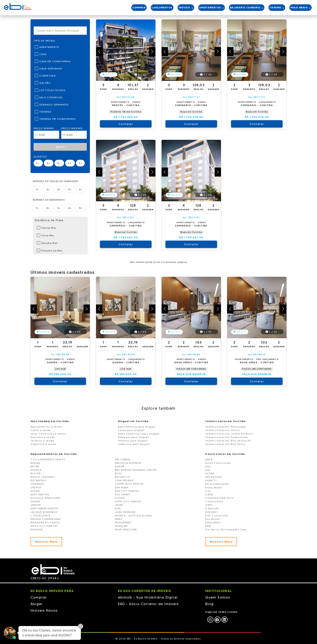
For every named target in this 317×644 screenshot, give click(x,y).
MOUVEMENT (123, 522)
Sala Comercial (51, 97)
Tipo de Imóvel (45, 41)
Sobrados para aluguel (133, 437)
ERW (208, 526)
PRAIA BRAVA (301, 8)
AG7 (208, 466)
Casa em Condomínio (55, 61)
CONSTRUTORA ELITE (219, 498)
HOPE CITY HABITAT (128, 501)
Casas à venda (41, 430)
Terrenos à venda (42, 441)
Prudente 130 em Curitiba (126, 112)
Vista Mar (48, 235)
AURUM (120, 466)
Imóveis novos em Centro (223, 430)
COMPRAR (139, 8)
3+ (59, 163)
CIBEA (209, 494)
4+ (70, 163)
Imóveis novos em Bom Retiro (225, 444)
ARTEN (35, 466)
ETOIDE (120, 498)
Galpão (45, 83)
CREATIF (36, 487)
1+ (38, 163)
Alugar (37, 604)
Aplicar (60, 147)
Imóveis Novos (44, 610)
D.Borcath (212, 508)
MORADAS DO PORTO (45, 522)
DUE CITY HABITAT (127, 491)
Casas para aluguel (131, 430)
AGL (208, 470)
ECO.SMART (123, 494)
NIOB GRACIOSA (126, 529)
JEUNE (119, 505)
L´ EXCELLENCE (41, 516)
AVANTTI (211, 480)
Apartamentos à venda (46, 427)
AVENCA (36, 470)
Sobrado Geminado (54, 105)
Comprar (39, 597)
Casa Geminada (51, 68)
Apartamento (49, 47)
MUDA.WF (121, 526)
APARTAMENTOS (212, 8)
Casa (43, 54)
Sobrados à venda (43, 437)
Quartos (40, 157)
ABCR (209, 459)
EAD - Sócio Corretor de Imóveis (148, 604)
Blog (209, 604)
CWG (209, 505)
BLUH (118, 473)
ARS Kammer (214, 477)
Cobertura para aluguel (134, 444)
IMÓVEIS (186, 8)
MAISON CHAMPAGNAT (46, 519)
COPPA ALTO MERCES (129, 484)
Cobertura (48, 76)
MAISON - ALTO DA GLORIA (134, 516)
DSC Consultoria (216, 516)
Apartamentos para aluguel (137, 427)
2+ (49, 163)
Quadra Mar (49, 243)
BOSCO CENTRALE (43, 477)
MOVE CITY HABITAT (44, 526)
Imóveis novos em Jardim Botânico (229, 434)
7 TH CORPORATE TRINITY (48, 459)
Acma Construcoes (218, 463)
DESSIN (35, 491)
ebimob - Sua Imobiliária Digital (148, 597)
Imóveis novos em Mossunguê (226, 427)
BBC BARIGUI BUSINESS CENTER (136, 470)
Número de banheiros (49, 200)
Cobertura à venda (43, 444)
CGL (208, 491)
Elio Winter (213, 519)
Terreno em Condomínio (58, 119)
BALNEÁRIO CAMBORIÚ (247, 8)
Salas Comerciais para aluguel (139, 434)
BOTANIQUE (38, 480)
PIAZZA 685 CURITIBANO (191, 369)
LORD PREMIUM (125, 512)
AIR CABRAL (123, 459)
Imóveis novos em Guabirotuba (226, 437)
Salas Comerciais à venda (48, 434)
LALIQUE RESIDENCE (44, 512)
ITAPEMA (277, 8)
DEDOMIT (212, 512)
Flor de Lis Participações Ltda (226, 529)
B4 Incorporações (217, 484)
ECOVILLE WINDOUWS (45, 498)
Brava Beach (214, 487)
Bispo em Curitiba (191, 112)
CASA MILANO (124, 480)
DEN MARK (122, 487)
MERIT (119, 519)
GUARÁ (35, 501)
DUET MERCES (40, 494)
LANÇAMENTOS (162, 8)
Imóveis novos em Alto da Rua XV (228, 441)
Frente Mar (49, 228)
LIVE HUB (60, 369)
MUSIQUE (37, 529)
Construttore (214, 501)
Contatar (126, 124)
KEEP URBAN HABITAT (45, 508)
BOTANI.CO (123, 477)
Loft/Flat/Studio (53, 90)
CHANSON (37, 484)
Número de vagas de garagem (55, 181)
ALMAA (35, 463)
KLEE (118, 508)
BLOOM (36, 473)
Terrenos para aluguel (133, 441)
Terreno (45, 112)
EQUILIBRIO (213, 522)
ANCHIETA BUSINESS (128, 463)
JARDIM (36, 505)
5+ (80, 163)
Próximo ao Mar (52, 251)
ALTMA (210, 473)
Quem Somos (218, 597)
